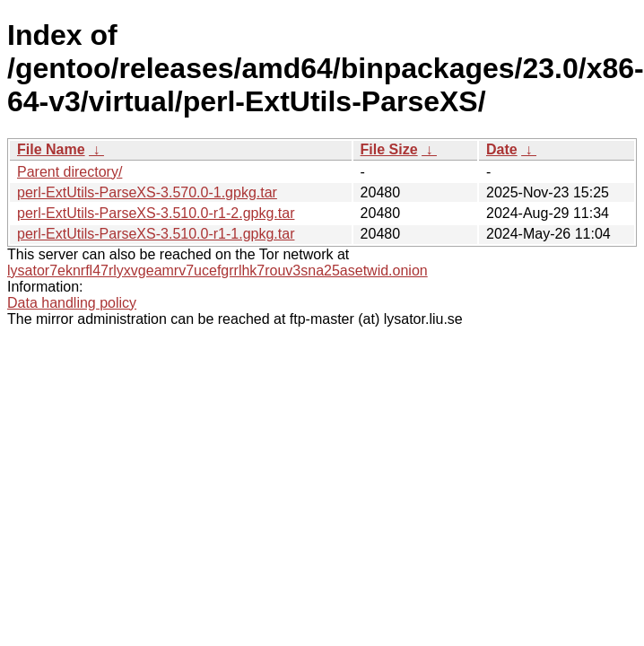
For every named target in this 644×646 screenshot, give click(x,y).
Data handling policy (72, 303)
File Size (389, 149)
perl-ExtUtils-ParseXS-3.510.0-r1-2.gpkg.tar (156, 213)
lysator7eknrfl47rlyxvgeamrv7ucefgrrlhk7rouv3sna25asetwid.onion (218, 271)
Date (502, 149)
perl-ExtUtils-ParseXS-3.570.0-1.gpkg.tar (147, 192)
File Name (51, 149)
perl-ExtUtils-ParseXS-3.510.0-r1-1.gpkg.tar (156, 234)
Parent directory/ (70, 172)
